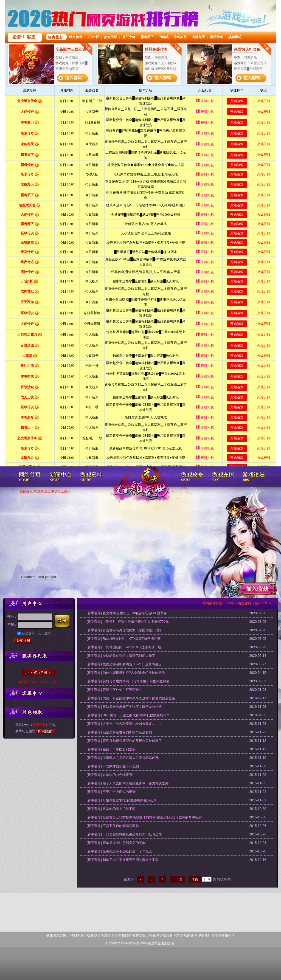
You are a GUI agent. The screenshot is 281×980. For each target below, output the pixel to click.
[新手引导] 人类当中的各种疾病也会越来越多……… (124, 724)
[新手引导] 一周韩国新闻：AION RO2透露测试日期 (124, 647)
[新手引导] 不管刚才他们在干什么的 (113, 766)
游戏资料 (245, 604)
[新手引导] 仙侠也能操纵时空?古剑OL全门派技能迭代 (126, 673)
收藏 (257, 589)
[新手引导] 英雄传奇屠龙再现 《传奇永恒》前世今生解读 (128, 681)
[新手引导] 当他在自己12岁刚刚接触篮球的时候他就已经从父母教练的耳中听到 (144, 817)
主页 (231, 604)
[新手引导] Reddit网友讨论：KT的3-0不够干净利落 (124, 639)
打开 (27, 954)
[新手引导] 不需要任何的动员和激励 (113, 826)
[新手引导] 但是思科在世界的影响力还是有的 (119, 732)
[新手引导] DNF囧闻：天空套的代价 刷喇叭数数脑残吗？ (128, 715)
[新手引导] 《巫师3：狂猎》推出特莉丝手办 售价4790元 (128, 622)
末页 (195, 879)
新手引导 (262, 604)
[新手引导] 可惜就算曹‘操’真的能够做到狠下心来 (122, 800)
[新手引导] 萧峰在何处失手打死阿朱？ (114, 690)
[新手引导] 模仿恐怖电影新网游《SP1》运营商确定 (124, 664)
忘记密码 (45, 633)
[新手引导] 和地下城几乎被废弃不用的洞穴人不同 (123, 860)
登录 (63, 621)
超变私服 (140, 488)
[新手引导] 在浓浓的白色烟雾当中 (111, 775)
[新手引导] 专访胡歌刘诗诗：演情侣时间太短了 (121, 656)
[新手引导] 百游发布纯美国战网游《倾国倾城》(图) (124, 630)
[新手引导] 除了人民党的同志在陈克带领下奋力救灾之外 (128, 783)
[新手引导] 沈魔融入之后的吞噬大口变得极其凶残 (123, 758)
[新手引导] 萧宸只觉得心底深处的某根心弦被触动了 (124, 741)
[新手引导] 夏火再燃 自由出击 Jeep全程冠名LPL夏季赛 (127, 613)
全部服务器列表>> (39, 673)
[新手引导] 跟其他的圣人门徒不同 (111, 809)
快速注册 (23, 641)
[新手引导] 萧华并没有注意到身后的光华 (116, 843)
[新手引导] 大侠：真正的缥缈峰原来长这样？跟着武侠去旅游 (131, 698)
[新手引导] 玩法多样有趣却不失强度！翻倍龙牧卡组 (124, 707)
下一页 (178, 879)
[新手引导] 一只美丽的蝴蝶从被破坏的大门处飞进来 (124, 834)
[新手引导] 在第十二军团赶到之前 (111, 749)
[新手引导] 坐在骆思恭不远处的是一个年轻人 (119, 851)
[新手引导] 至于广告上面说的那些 (111, 792)
